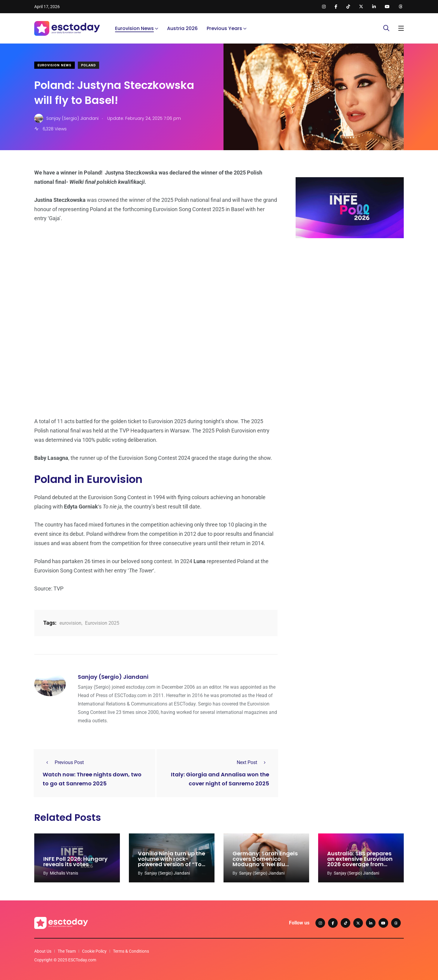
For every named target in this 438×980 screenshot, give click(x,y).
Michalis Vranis (64, 873)
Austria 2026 (182, 28)
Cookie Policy (94, 951)
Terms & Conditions (131, 951)
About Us (43, 951)
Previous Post (63, 762)
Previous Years (224, 28)
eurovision (70, 623)
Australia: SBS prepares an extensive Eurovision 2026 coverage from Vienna (360, 862)
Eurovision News (134, 28)
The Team (67, 951)
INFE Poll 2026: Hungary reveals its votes (75, 862)
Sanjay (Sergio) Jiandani (113, 677)
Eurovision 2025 (102, 623)
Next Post (253, 762)
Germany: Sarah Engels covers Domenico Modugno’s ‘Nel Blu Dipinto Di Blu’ (265, 862)
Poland (88, 65)
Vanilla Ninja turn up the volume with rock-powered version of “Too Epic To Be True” (172, 862)
